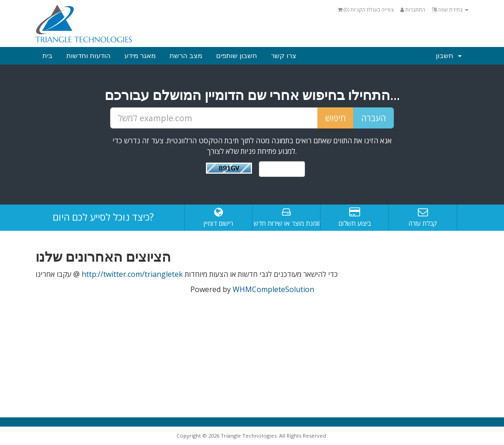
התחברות (413, 9)
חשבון (449, 56)
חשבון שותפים (237, 56)
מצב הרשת (186, 56)
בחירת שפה (450, 9)
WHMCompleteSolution (273, 289)
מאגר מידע (140, 56)
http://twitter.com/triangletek (132, 274)
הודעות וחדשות (88, 56)
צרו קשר (284, 56)
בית (47, 56)
